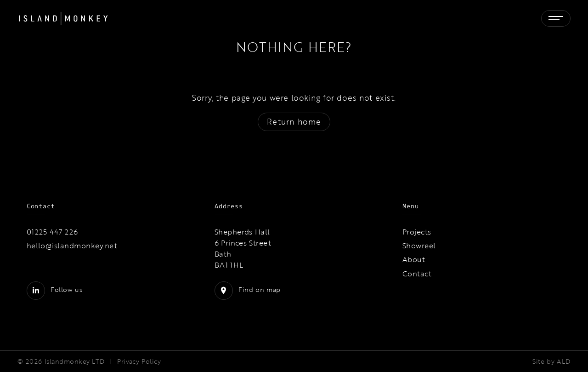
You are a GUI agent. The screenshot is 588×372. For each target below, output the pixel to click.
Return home (294, 122)
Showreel (419, 246)
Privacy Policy (139, 361)
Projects (417, 232)
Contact (417, 274)
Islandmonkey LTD (75, 361)
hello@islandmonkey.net (72, 246)
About (414, 259)
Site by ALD (551, 361)
